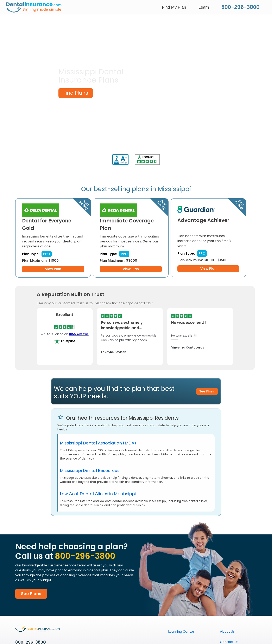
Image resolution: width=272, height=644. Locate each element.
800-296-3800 (241, 7)
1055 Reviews (79, 334)
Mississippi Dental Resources (90, 470)
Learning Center (181, 632)
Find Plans (76, 93)
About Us (227, 632)
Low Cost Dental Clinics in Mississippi (98, 494)
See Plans (31, 594)
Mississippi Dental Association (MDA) (98, 443)
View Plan (53, 269)
